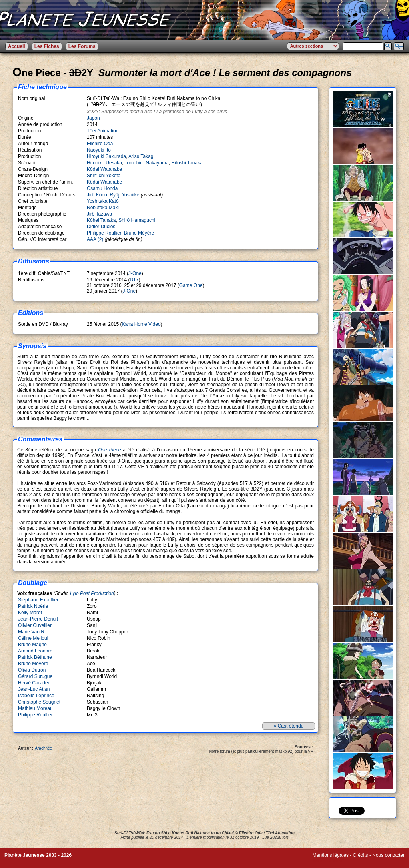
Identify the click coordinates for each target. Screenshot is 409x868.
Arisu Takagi (141, 156)
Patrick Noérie (33, 606)
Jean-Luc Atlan (34, 689)
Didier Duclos (101, 227)
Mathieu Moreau (35, 708)
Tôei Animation (103, 131)
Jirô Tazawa (99, 214)
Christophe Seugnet (39, 702)
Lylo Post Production (92, 593)
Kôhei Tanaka (101, 220)
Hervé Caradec (34, 683)
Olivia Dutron (32, 670)
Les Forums (82, 46)
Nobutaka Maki (103, 208)
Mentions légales (331, 855)
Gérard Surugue (35, 676)
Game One (191, 285)
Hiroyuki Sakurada (106, 156)
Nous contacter (388, 855)
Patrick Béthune (35, 657)
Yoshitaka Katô (103, 201)
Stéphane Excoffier (38, 600)
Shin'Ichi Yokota (104, 176)
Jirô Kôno (97, 195)
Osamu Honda (102, 188)
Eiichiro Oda (100, 144)
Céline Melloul (33, 638)
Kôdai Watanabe (104, 169)
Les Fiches (47, 46)
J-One (135, 273)
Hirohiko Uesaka (104, 163)
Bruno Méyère (139, 233)
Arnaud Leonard (35, 651)
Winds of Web (327, 861)
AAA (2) (95, 239)
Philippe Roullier (104, 233)
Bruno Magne (32, 645)
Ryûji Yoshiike (124, 195)
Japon (93, 118)
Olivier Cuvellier (35, 625)
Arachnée (43, 748)
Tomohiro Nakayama (147, 163)
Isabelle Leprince (36, 696)
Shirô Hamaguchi (137, 220)
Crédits (361, 855)
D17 (134, 280)
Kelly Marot (30, 613)
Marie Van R (31, 632)
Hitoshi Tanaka (187, 163)
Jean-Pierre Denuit (38, 619)
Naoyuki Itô (99, 150)
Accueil (17, 46)
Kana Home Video (141, 324)
